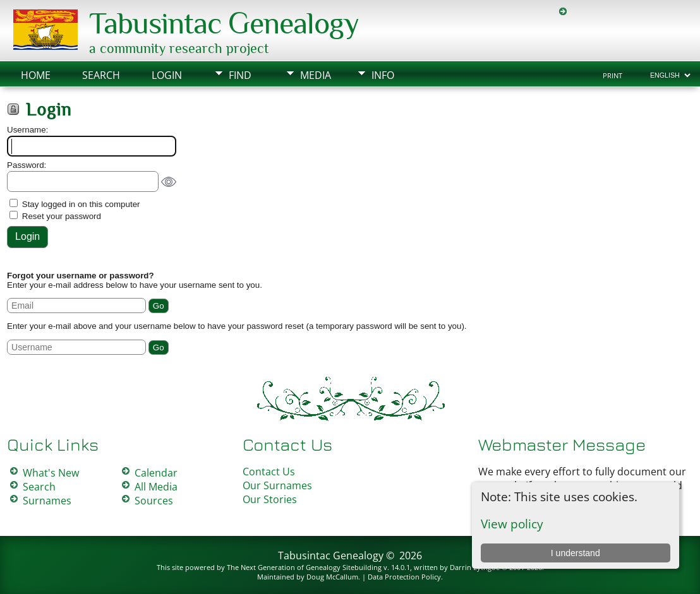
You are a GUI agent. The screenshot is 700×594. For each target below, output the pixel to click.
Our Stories (270, 499)
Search (101, 75)
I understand (576, 553)
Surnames (47, 501)
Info (383, 75)
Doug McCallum (332, 577)
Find (240, 75)
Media (316, 75)
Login (167, 75)
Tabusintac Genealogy (224, 23)
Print (612, 76)
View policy (512, 524)
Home (36, 75)
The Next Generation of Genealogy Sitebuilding (304, 567)
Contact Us (269, 472)
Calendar (156, 473)
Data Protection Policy (404, 577)
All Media (156, 487)
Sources (154, 501)
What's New (51, 473)
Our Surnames (277, 485)
